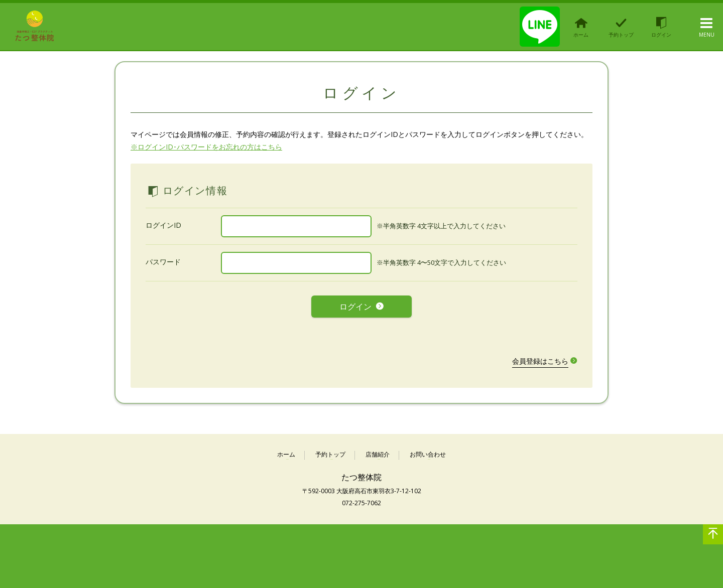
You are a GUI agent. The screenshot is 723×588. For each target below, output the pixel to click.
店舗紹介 (378, 448)
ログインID (163, 225)
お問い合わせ (428, 448)
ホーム (286, 448)
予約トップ (330, 448)
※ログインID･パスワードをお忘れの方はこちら (206, 147)
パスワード (163, 262)
